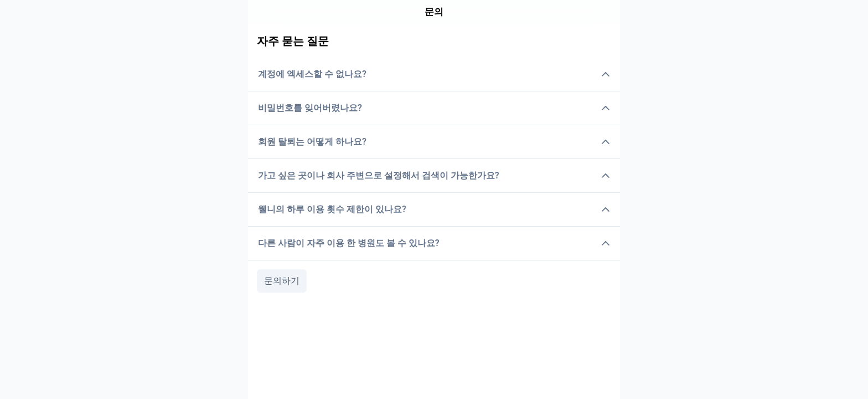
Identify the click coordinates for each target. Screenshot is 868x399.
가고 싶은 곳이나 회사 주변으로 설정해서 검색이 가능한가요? (434, 175)
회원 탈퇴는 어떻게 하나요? (434, 142)
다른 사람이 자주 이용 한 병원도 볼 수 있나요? (434, 243)
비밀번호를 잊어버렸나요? (434, 108)
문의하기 (282, 281)
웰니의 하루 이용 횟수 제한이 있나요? (434, 209)
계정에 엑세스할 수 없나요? (434, 74)
